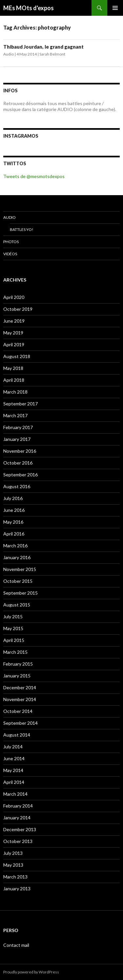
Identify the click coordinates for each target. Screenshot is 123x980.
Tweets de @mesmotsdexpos (34, 176)
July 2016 (13, 498)
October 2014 (18, 711)
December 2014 (20, 687)
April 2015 (14, 640)
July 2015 (13, 616)
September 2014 (20, 723)
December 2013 (20, 829)
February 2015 (18, 664)
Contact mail (16, 945)
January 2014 (17, 818)
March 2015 (15, 652)
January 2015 (17, 676)
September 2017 (20, 404)
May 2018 (13, 368)
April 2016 (14, 534)
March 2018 (15, 392)
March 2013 (15, 877)
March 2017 (15, 415)
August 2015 (17, 605)
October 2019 (18, 309)
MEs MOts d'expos (29, 8)
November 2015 (20, 569)
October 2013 (18, 841)
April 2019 (14, 344)
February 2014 (18, 806)
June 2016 (14, 510)
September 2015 (20, 593)
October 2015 (18, 581)
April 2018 (14, 380)
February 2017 (18, 427)
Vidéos (10, 254)
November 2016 (20, 451)
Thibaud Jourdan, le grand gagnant (43, 47)
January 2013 (17, 889)
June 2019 (14, 321)
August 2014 (17, 735)
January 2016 (17, 557)
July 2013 (13, 853)
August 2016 (17, 486)
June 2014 (14, 758)
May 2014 (13, 770)
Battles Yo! (22, 229)
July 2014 (13, 747)
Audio (9, 54)
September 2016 (20, 475)
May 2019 (13, 333)
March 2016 (15, 546)
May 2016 (13, 522)
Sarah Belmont (52, 54)
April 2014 (14, 782)
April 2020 (14, 297)
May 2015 (13, 628)
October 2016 (18, 463)
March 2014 (15, 794)
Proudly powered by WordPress (31, 972)
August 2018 (17, 356)
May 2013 (13, 865)
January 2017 (17, 439)
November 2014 (20, 699)
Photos (11, 242)
